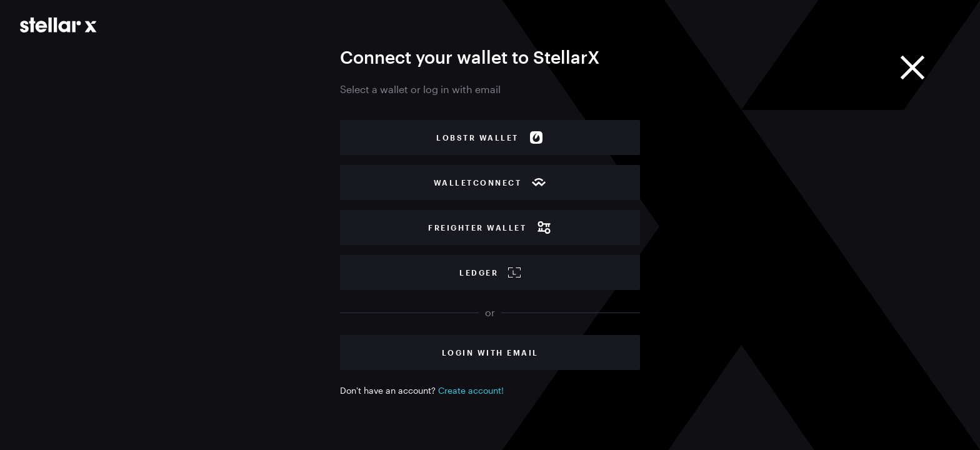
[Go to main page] (58, 25)
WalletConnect (490, 182)
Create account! (471, 390)
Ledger (490, 272)
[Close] (912, 67)
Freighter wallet (490, 227)
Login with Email (490, 352)
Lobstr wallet (490, 137)
